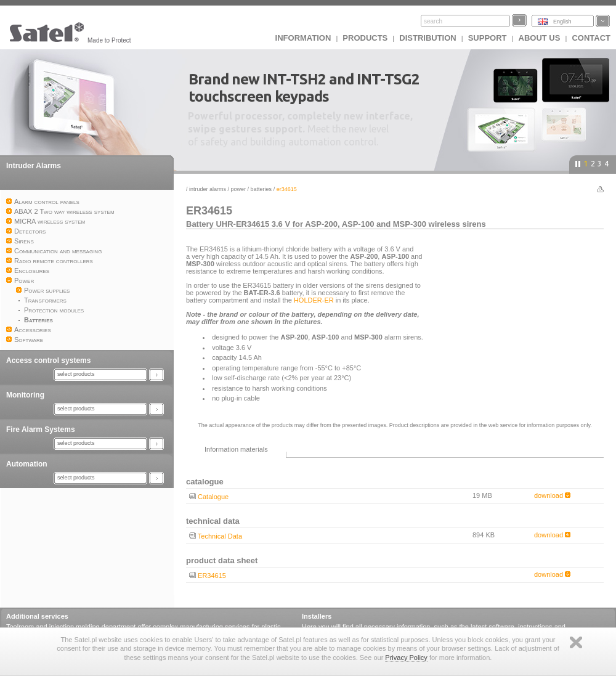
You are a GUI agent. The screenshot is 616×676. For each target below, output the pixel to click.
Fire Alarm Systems (41, 430)
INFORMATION (303, 38)
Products (365, 38)
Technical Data (220, 536)
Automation (27, 464)
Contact (591, 38)
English (562, 22)
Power (239, 189)
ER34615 (212, 576)
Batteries (261, 189)
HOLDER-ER (314, 300)
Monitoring (25, 395)
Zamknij (576, 642)
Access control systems (48, 360)
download (552, 495)
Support (488, 38)
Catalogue (213, 497)
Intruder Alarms (34, 166)
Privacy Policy (406, 658)
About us (540, 38)
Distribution (428, 38)
